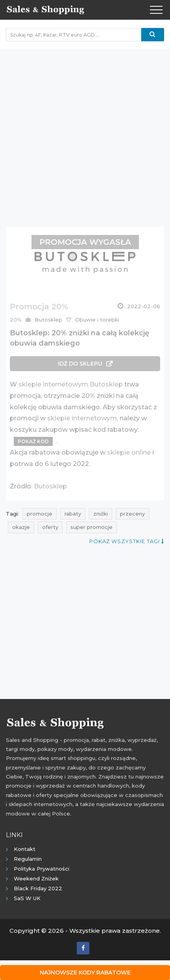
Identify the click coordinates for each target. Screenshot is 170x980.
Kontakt (25, 849)
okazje (21, 527)
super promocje (91, 527)
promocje (40, 514)
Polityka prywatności (42, 869)
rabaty (73, 514)
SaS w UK (27, 898)
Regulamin (28, 859)
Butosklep (50, 486)
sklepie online (129, 452)
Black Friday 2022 (38, 888)
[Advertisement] (85, 134)
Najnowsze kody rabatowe (85, 973)
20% (88, 396)
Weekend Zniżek (36, 878)
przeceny (132, 514)
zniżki (101, 514)
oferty (50, 527)
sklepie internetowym (82, 418)
